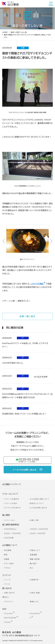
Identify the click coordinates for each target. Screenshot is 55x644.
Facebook (35, 613)
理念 (6, 555)
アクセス (7, 568)
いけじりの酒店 (37, 284)
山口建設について (10, 545)
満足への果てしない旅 (19, 32)
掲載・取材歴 (35, 559)
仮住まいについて (37, 503)
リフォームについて (10, 494)
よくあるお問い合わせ (39, 508)
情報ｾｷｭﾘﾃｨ (35, 602)
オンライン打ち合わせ (12, 508)
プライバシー (9, 602)
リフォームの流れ (11, 503)
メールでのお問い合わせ (25, 469)
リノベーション (10, 520)
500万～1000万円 (12, 533)
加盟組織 (33, 555)
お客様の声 (34, 580)
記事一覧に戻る (27, 316)
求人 (32, 568)
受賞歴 (7, 559)
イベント (7, 584)
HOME (5, 32)
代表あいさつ (35, 550)
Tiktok (7, 622)
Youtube (8, 613)
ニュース (7, 580)
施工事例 (6, 515)
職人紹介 (33, 564)
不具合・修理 (35, 593)
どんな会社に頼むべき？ (40, 499)
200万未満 (9, 538)
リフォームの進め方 (12, 499)
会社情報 (8, 550)
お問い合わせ (9, 593)
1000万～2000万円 (39, 529)
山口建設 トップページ (12, 484)
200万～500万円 (38, 533)
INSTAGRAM (10, 618)
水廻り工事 (34, 520)
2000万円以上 (10, 529)
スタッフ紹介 (9, 564)
